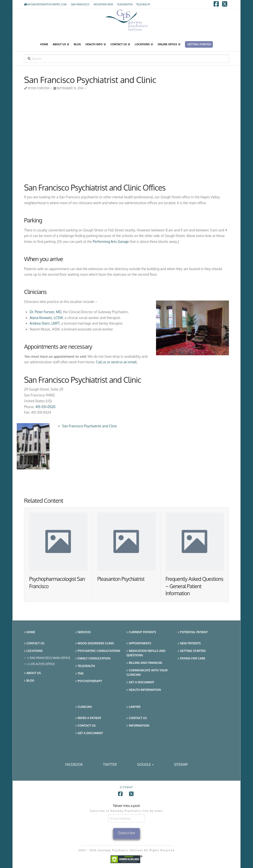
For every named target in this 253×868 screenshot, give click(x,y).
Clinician (84, 707)
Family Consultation (93, 659)
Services (83, 632)
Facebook (74, 764)
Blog (29, 681)
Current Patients (141, 632)
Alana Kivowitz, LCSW (46, 318)
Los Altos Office (41, 664)
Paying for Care (191, 659)
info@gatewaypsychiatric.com (45, 4)
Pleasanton (125, 4)
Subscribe (126, 833)
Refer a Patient (88, 718)
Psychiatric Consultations (98, 651)
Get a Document (140, 682)
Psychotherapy (89, 681)
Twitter (110, 764)
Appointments (139, 644)
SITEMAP (181, 764)
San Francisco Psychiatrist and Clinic (90, 426)
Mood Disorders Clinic (95, 644)
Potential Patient (193, 632)
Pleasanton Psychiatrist (121, 579)
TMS (79, 674)
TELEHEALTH (143, 4)
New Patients (189, 644)
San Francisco (80, 4)
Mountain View (104, 4)
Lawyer (133, 707)
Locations (33, 651)
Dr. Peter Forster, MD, (46, 312)
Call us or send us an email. (117, 362)
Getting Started (192, 651)
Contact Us (34, 644)
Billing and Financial (144, 663)
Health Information (144, 690)
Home (30, 632)
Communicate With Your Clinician (147, 672)
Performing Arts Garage (111, 242)
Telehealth (85, 666)
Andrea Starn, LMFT (45, 323)
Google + (145, 764)
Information (138, 726)
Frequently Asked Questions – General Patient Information (194, 586)
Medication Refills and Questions (146, 653)
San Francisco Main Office (49, 658)
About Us (32, 673)
